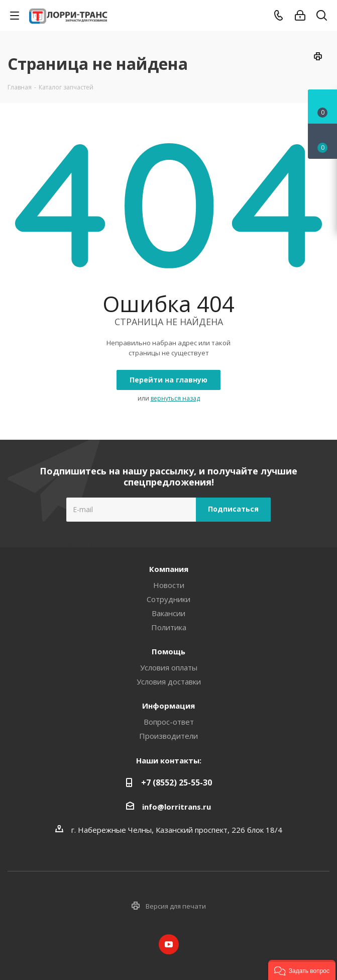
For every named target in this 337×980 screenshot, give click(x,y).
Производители (168, 736)
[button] (302, 970)
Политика (169, 627)
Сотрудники (168, 599)
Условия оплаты (169, 667)
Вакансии (168, 613)
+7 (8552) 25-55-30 (177, 782)
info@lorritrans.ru (177, 807)
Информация (168, 706)
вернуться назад (175, 398)
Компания (169, 569)
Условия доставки (169, 681)
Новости (169, 585)
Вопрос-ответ (169, 722)
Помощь (168, 651)
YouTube (169, 944)
